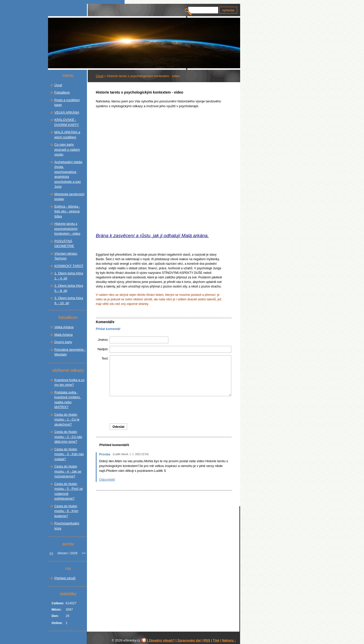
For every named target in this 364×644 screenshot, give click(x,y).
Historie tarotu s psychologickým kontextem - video (67, 229)
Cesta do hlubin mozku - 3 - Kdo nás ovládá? (69, 454)
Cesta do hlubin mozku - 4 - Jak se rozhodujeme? (68, 471)
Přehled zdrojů (65, 578)
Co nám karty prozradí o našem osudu (67, 149)
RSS (207, 640)
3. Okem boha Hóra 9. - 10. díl (69, 301)
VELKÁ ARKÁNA (67, 112)
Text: (105, 358)
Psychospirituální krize (67, 526)
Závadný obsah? (162, 640)
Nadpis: (103, 349)
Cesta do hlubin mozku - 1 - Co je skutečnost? (67, 419)
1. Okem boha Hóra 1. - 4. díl (69, 276)
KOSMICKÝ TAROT (69, 266)
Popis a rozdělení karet (67, 103)
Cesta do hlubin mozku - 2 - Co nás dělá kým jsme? (68, 437)
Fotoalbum (62, 92)
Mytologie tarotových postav (69, 197)
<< (51, 553)
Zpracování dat (189, 640)
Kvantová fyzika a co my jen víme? (69, 382)
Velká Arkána (64, 327)
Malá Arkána (63, 335)
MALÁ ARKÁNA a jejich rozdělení (67, 135)
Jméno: (103, 340)
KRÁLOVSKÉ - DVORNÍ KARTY (67, 122)
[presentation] (164, 410)
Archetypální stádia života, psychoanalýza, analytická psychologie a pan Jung (68, 174)
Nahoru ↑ (229, 640)
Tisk (216, 640)
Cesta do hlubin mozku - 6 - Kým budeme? (66, 511)
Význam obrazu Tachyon (66, 256)
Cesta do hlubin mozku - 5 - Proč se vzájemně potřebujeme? (69, 491)
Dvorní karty (63, 342)
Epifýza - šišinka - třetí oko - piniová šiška (67, 211)
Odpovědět (107, 480)
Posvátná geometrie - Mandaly (70, 352)
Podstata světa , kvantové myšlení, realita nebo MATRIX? (67, 400)
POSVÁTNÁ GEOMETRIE (64, 244)
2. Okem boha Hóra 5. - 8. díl (69, 288)
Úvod (100, 76)
